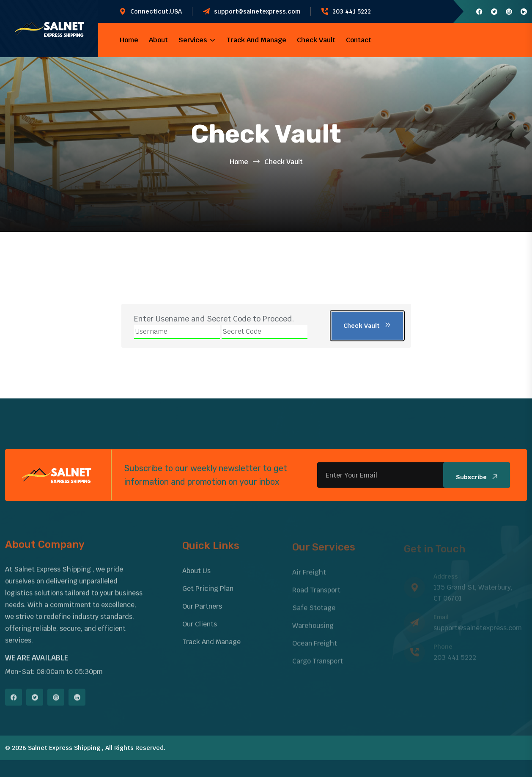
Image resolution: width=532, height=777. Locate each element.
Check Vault (316, 40)
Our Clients (200, 629)
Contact (359, 40)
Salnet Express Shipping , (66, 748)
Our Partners (202, 611)
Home (129, 40)
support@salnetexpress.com (257, 11)
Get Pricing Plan (208, 594)
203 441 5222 (352, 11)
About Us (196, 576)
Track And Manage (256, 40)
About (158, 40)
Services (193, 40)
